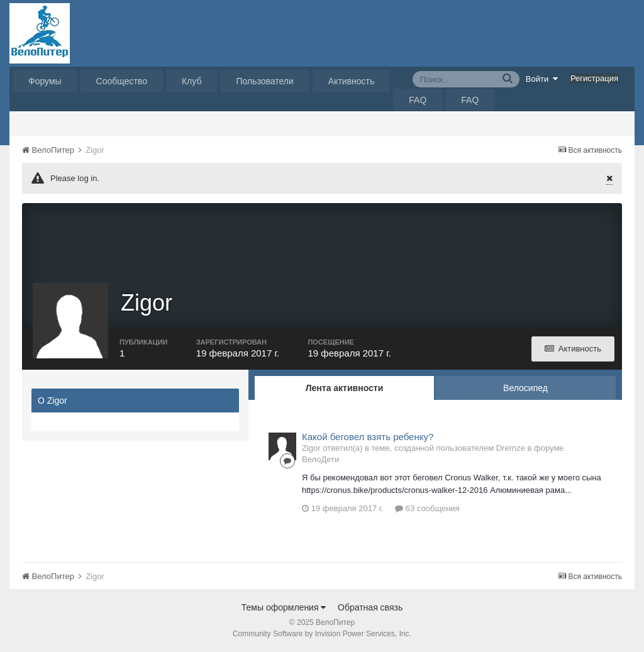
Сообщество (122, 81)
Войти (542, 79)
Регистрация (594, 78)
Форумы (45, 81)
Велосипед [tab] (525, 388)
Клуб (192, 81)
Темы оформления (284, 607)
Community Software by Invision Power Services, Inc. (322, 634)
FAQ (418, 100)
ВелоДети (320, 459)
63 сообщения (427, 508)
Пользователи (264, 81)
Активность (352, 81)
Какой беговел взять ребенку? (368, 437)
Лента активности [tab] (345, 388)
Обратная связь (370, 607)
